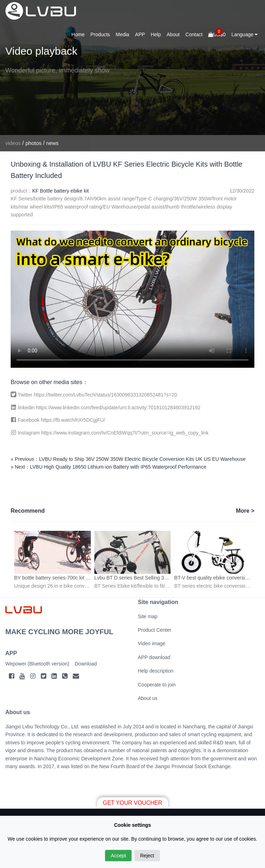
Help (156, 34)
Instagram (29, 433)
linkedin (27, 408)
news (52, 143)
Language (244, 34)
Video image (152, 643)
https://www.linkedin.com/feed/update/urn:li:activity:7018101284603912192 (118, 408)
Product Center (155, 630)
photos (34, 143)
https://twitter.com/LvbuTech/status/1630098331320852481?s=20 (105, 395)
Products (100, 34)
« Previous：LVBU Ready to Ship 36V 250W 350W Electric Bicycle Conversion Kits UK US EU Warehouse (128, 459)
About (173, 34)
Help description (156, 671)
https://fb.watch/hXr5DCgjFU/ (73, 420)
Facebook (29, 420)
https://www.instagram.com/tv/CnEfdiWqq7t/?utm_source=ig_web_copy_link (125, 433)
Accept (118, 856)
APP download (154, 657)
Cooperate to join (157, 685)
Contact (194, 34)
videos (13, 143)
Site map (148, 616)
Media (122, 34)
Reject (147, 856)
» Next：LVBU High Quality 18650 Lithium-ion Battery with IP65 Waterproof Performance (109, 467)
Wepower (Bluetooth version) (37, 664)
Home (78, 34)
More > (245, 511)
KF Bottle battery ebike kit (61, 191)
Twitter (26, 395)
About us (148, 698)
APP (140, 34)
